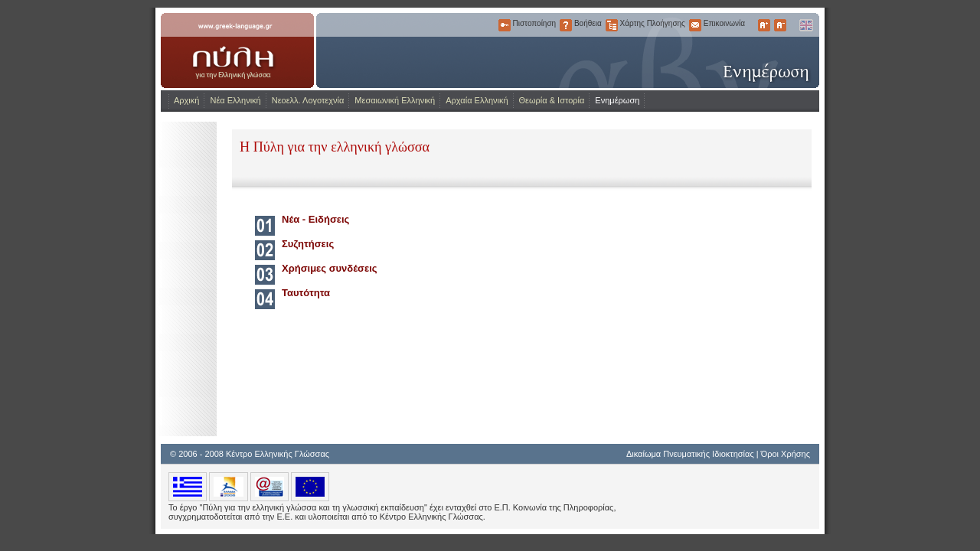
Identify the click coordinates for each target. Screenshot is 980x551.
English (805, 25)
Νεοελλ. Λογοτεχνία (308, 100)
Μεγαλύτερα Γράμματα (764, 25)
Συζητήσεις (308, 244)
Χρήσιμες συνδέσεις (330, 268)
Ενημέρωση (617, 100)
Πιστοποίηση (505, 25)
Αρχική (186, 100)
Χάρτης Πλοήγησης (612, 25)
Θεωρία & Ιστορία (552, 100)
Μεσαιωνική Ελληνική (395, 100)
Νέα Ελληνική (235, 100)
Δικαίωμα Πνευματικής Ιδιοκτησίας (690, 454)
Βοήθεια (566, 25)
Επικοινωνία (695, 25)
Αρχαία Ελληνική (477, 100)
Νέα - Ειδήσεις (315, 219)
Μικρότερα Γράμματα (780, 25)
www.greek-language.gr (237, 51)
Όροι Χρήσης (786, 454)
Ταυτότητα (306, 293)
